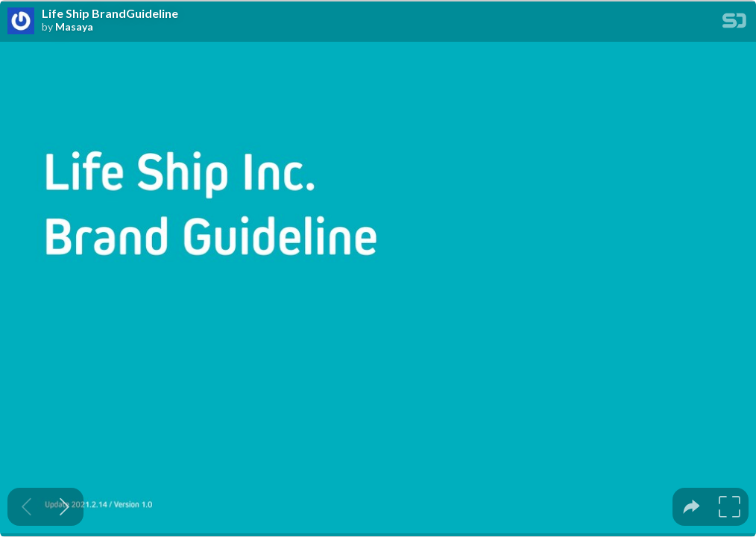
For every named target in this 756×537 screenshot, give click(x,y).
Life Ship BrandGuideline (110, 13)
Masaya (74, 27)
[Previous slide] (26, 507)
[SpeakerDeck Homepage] (734, 23)
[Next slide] (64, 507)
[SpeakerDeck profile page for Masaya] (21, 22)
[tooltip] (692, 507)
